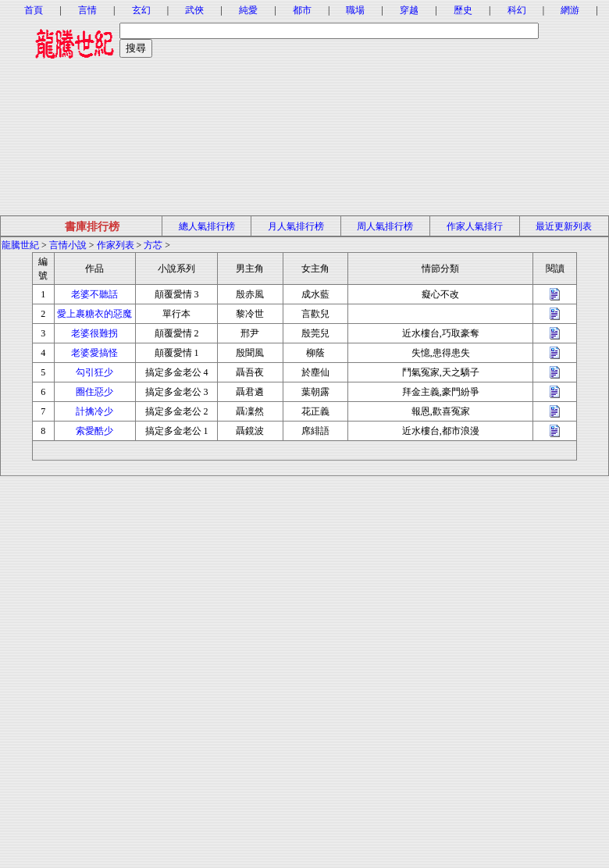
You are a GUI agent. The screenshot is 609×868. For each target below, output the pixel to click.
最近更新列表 (564, 226)
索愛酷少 (94, 431)
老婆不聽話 (94, 294)
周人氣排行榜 (385, 226)
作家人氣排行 (475, 226)
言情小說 (68, 245)
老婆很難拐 (94, 333)
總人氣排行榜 (207, 226)
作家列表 (116, 245)
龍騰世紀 (20, 245)
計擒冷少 (94, 411)
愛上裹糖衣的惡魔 (94, 314)
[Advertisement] (304, 105)
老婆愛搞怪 (94, 353)
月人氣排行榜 (296, 226)
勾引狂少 (94, 372)
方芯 (153, 245)
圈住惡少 (94, 392)
